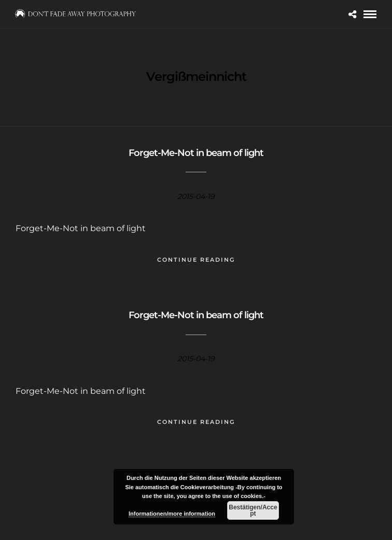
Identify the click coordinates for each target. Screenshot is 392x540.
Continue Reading (196, 260)
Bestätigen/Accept (253, 510)
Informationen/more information (172, 514)
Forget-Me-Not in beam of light (196, 153)
